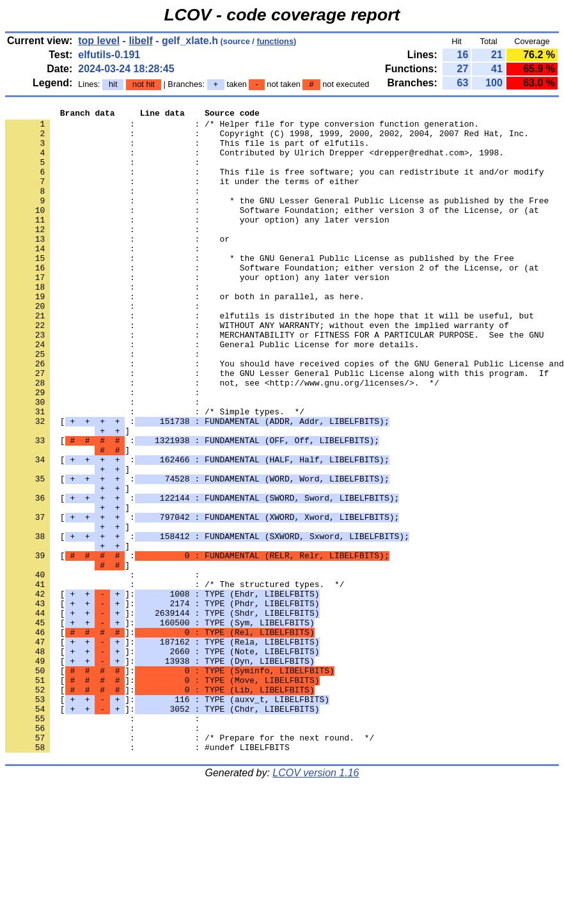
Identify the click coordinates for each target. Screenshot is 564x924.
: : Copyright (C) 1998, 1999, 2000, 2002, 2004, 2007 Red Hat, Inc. (267, 139)
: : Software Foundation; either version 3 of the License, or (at (272, 231)
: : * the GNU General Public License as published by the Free (260, 288)
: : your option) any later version (197, 242)
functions (275, 41)
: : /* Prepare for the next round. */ (190, 864)
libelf (140, 41)
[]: (162, 691)
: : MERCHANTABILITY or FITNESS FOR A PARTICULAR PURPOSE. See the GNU (274, 380)
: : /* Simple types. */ (155, 473)
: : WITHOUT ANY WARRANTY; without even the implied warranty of (257, 369)
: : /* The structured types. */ (175, 680)
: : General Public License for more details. (212, 392)
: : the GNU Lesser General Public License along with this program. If (277, 427)
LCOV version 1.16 (316, 901)
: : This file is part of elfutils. (187, 150)
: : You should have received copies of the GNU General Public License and (285, 415)
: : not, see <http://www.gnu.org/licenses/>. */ (222, 438)
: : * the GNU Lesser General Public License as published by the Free (277, 219)
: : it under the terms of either (182, 196)
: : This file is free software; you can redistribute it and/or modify (274, 185)
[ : (197, 484)
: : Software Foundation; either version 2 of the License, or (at (272, 300)
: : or (117, 265)
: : (105, 173)
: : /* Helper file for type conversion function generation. (242, 127)
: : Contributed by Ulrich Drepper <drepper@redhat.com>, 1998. (255, 162)
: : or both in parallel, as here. (185, 334)
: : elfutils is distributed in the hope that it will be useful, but (270, 357)
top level (99, 41)
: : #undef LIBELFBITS (147, 875)
